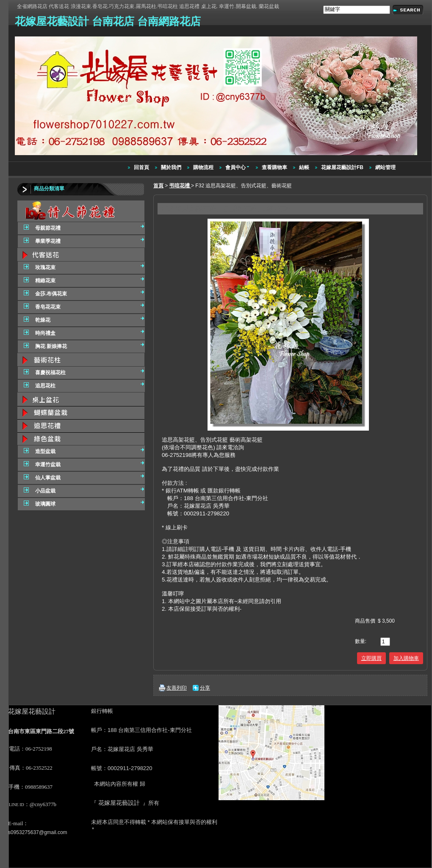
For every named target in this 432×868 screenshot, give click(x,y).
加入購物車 (406, 658)
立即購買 (371, 658)
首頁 (158, 186)
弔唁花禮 (180, 186)
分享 (205, 688)
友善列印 (177, 688)
